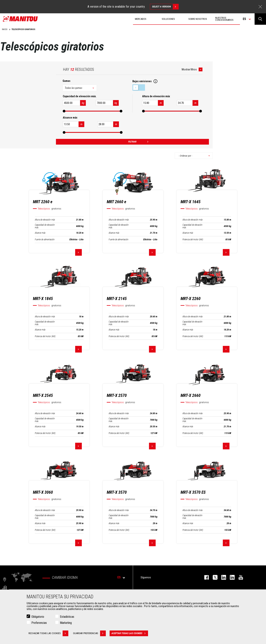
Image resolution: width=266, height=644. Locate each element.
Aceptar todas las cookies (130, 633)
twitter (213, 577)
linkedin (230, 577)
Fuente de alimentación (45, 240)
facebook (205, 577)
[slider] (64, 111)
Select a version (165, 7)
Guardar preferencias (89, 633)
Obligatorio (38, 617)
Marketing (66, 623)
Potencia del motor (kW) (193, 240)
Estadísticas (67, 617)
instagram (222, 577)
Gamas (66, 81)
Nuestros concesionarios (224, 19)
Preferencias (39, 623)
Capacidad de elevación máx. (45, 226)
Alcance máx (40, 233)
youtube (239, 577)
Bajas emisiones (139, 88)
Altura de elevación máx (45, 220)
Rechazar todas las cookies (48, 633)
